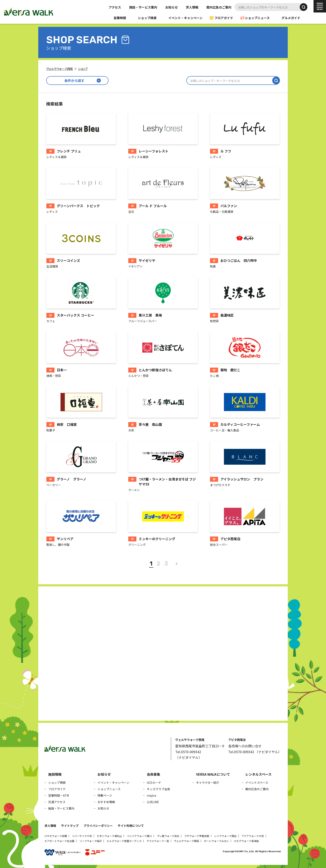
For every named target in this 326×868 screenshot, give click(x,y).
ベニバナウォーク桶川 (139, 836)
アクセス (115, 7)
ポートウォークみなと (216, 841)
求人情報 (192, 7)
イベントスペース (257, 783)
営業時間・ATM (59, 795)
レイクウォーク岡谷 (225, 836)
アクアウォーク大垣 (253, 836)
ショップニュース (257, 18)
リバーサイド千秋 (82, 836)
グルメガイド (291, 18)
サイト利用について (131, 826)
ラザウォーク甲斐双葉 (197, 836)
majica (151, 795)
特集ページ (105, 795)
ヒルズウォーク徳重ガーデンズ (124, 841)
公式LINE (153, 802)
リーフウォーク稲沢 (91, 841)
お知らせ (172, 7)
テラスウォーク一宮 (158, 841)
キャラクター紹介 (208, 783)
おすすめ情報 (106, 802)
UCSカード (154, 783)
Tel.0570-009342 (188, 752)
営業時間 (120, 18)
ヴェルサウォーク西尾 (186, 841)
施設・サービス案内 (143, 7)
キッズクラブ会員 (158, 789)
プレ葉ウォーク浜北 (168, 836)
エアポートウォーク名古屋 (59, 841)
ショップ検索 (147, 18)
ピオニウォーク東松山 (109, 836)
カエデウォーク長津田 (246, 841)
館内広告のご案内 (219, 7)
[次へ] (176, 564)
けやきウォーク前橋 (56, 836)
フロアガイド (224, 18)
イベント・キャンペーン (185, 18)
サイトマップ (70, 826)
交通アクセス (57, 802)
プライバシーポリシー (98, 826)
